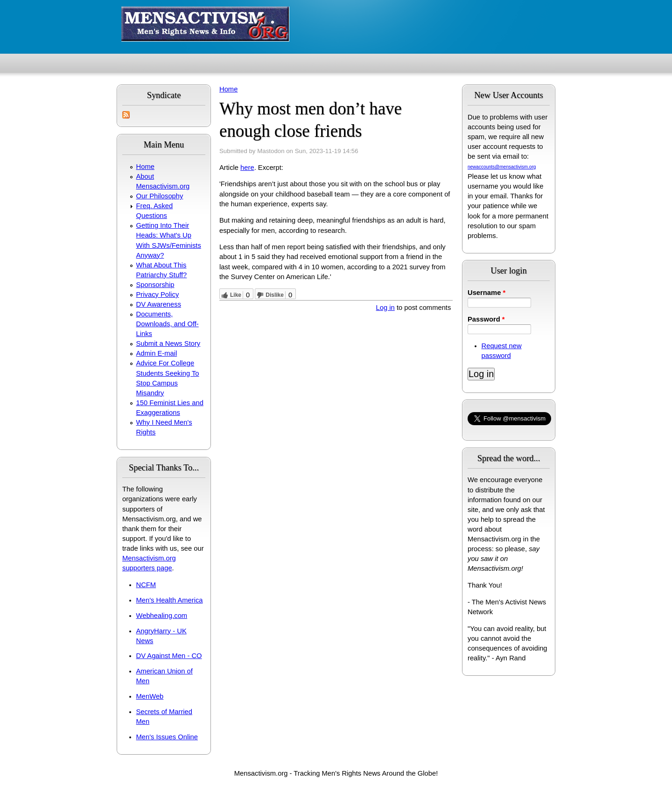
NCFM (146, 585)
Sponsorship (155, 285)
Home (145, 167)
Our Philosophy (160, 196)
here (247, 168)
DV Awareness (159, 304)
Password (486, 319)
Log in (385, 308)
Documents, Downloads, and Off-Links (168, 324)
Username (486, 293)
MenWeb (150, 696)
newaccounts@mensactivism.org (502, 167)
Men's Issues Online (167, 737)
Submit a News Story (168, 343)
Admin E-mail (157, 353)
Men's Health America (170, 600)
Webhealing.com (162, 616)
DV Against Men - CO (169, 656)
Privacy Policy (158, 294)
